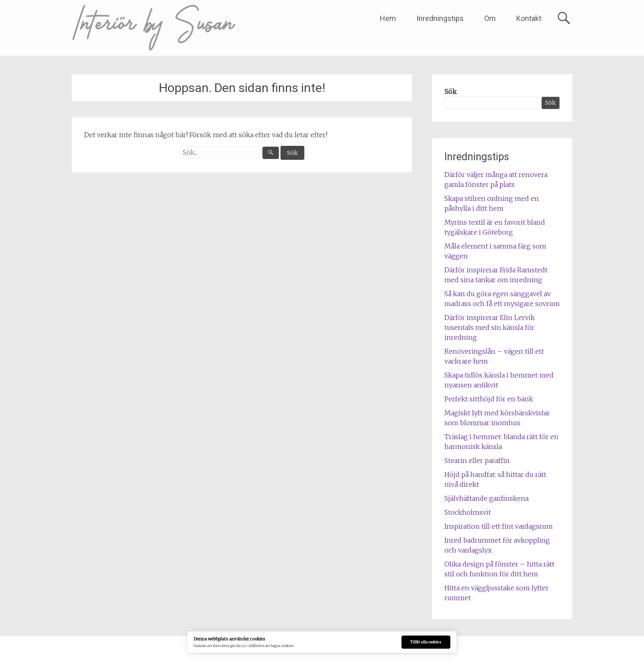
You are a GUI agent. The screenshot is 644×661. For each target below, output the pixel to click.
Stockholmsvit (468, 512)
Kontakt (529, 18)
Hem (388, 18)
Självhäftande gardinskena (486, 498)
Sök (451, 92)
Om (490, 18)
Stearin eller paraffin (477, 461)
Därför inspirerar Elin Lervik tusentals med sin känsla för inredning (490, 327)
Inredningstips (440, 18)
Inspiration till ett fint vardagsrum (499, 526)
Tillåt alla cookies (426, 642)
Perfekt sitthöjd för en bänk (489, 399)
